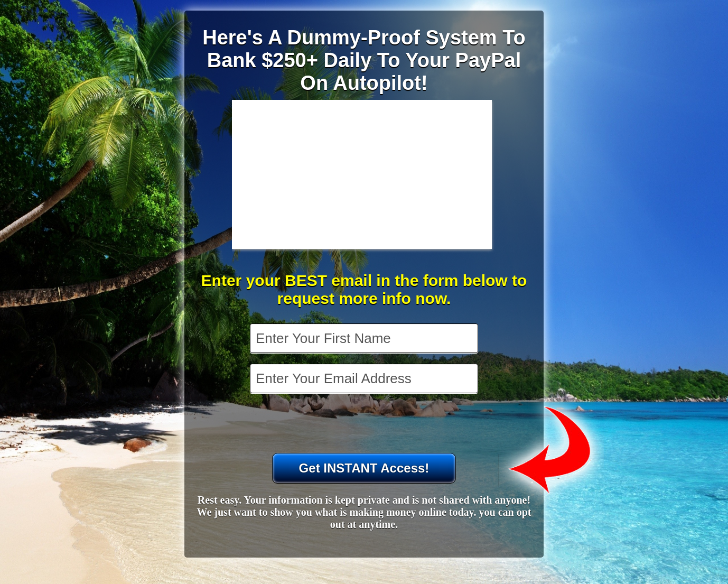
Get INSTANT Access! (364, 468)
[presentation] (365, 424)
